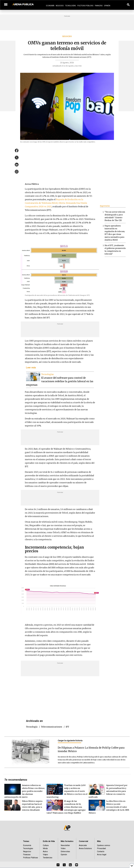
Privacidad (101, 848)
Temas (26, 841)
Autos (45, 851)
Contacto (101, 851)
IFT (67, 727)
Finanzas (99, 6)
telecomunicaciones (52, 727)
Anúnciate (83, 845)
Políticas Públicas (85, 6)
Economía (50, 6)
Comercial (83, 841)
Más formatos (67, 841)
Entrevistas (65, 851)
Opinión (107, 6)
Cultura (46, 845)
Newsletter (65, 845)
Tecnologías (71, 6)
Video (63, 848)
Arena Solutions (85, 848)
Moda (45, 848)
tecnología (32, 727)
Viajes (45, 855)
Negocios (60, 6)
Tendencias (48, 858)
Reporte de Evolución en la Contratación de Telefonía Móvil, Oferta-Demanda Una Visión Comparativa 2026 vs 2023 (56, 203)
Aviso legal (102, 855)
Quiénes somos (104, 845)
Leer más (31, 368)
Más (99, 841)
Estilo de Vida (49, 841)
